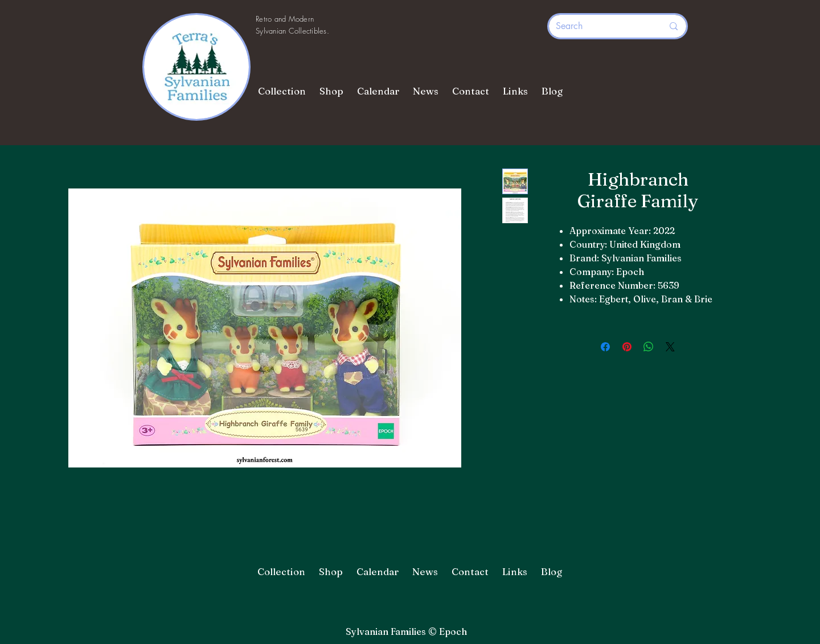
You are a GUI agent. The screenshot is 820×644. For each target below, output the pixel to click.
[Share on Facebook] (605, 347)
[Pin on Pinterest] (627, 347)
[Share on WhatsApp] (649, 347)
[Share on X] (670, 347)
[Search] (601, 26)
